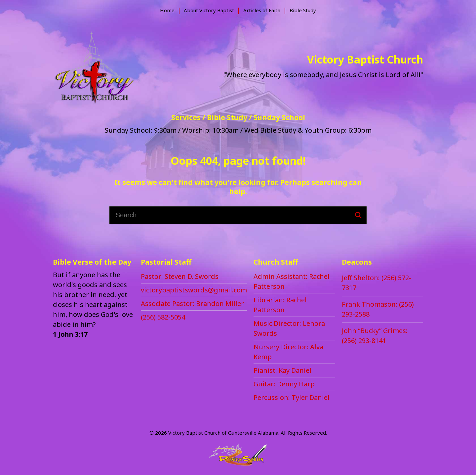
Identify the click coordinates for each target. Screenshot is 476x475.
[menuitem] (167, 10)
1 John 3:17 (70, 334)
